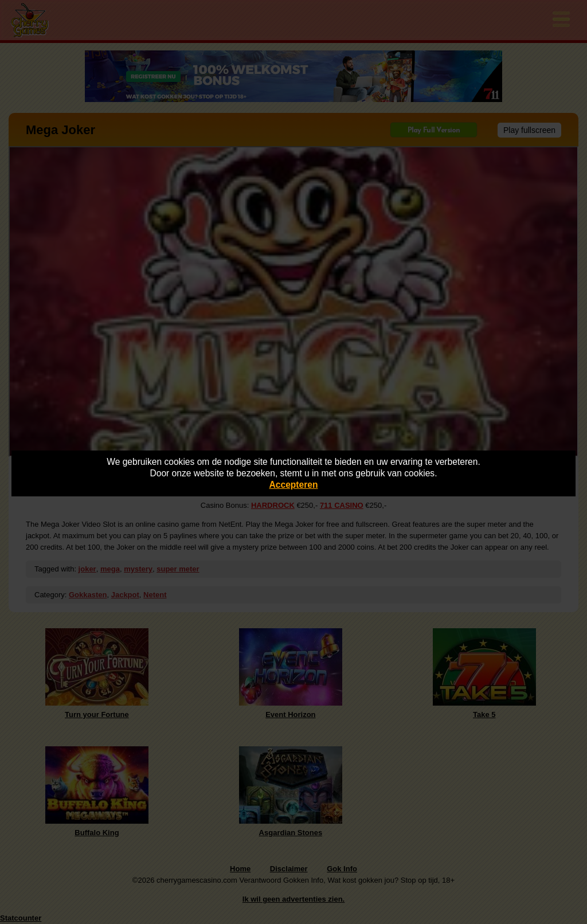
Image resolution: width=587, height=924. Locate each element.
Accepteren (294, 485)
